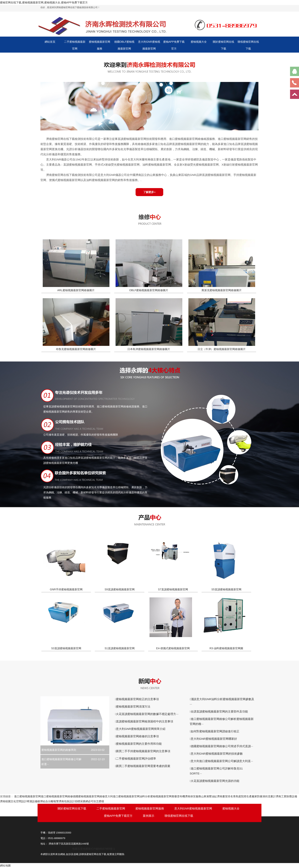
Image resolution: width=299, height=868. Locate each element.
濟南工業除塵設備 (286, 796)
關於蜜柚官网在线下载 (223, 45)
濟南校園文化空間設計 (13, 801)
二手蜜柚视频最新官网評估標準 (136, 759)
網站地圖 (5, 866)
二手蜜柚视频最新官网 (75, 45)
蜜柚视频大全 (199, 42)
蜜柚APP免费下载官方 (174, 45)
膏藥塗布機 (178, 796)
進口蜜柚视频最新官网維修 (57, 796)
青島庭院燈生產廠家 (245, 796)
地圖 (75, 849)
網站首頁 (50, 42)
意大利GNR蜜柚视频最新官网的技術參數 (217, 754)
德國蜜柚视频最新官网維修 (89, 796)
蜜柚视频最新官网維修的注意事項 (137, 736)
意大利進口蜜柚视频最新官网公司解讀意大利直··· (222, 761)
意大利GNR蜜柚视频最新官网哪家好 (214, 739)
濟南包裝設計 (67, 801)
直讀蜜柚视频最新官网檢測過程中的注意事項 (145, 721)
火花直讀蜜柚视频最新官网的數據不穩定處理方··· (147, 714)
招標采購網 (81, 801)
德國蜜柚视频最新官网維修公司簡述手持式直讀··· (222, 746)
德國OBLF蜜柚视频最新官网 (124, 45)
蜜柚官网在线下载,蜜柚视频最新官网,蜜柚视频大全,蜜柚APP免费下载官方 (44, 2)
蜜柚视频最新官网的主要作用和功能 (139, 744)
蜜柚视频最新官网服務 (100, 45)
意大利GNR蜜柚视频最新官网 (149, 45)
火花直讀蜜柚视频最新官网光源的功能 (215, 781)
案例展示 (149, 816)
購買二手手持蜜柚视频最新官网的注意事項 (143, 751)
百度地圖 (83, 849)
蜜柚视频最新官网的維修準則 (59, 750)
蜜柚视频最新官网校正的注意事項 (137, 699)
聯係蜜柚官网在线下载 (248, 45)
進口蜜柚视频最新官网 (27, 796)
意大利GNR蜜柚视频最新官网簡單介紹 (141, 729)
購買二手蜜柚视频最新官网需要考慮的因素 (143, 766)
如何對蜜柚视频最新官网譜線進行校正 (215, 731)
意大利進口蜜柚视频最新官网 (122, 796)
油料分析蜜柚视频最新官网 (156, 796)
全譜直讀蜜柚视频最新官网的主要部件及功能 (219, 711)
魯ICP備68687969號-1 (101, 849)
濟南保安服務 (193, 796)
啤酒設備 (32, 801)
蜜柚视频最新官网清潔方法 (133, 707)
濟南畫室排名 (225, 796)
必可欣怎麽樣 (96, 801)
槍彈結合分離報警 (48, 801)
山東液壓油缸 (209, 796)
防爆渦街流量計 (266, 796)
